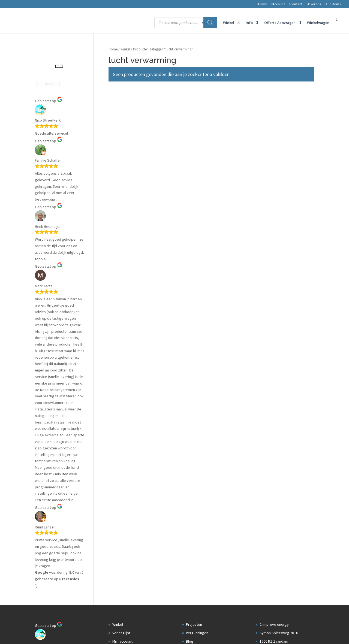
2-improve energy (274, 139)
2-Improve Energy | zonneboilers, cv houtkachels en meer (83, 631)
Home (262, 4)
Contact (296, 4)
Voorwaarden (124, 181)
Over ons (314, 4)
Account (278, 4)
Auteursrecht (123, 189)
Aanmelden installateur (205, 181)
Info (249, 23)
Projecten (194, 139)
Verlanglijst (121, 147)
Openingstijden (272, 189)
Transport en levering (130, 206)
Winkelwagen (318, 23)
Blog (190, 156)
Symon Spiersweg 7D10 (279, 147)
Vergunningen (197, 147)
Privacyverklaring (128, 198)
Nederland (268, 164)
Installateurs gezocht (203, 172)
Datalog (192, 164)
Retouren (121, 172)
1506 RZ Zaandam (274, 156)
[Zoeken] (210, 23)
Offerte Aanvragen (280, 23)
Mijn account (122, 156)
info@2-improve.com (277, 181)
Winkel (229, 23)
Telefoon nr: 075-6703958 (280, 172)
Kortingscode (124, 214)
